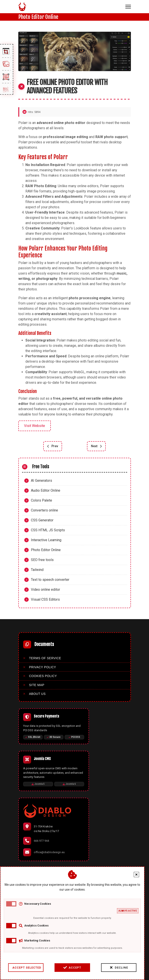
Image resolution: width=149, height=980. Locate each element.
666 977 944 (41, 841)
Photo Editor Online (46, 550)
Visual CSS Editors (45, 599)
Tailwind (37, 570)
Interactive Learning (46, 540)
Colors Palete (41, 500)
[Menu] (128, 7)
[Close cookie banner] (113, 875)
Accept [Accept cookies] (49, 967)
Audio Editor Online (46, 490)
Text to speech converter (50, 580)
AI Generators (41, 481)
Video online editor (45, 590)
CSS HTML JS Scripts (48, 530)
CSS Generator (42, 520)
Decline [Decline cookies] (96, 967)
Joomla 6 (69, 784)
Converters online (44, 510)
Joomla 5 (38, 784)
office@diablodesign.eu (49, 852)
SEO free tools (42, 560)
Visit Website (35, 426)
